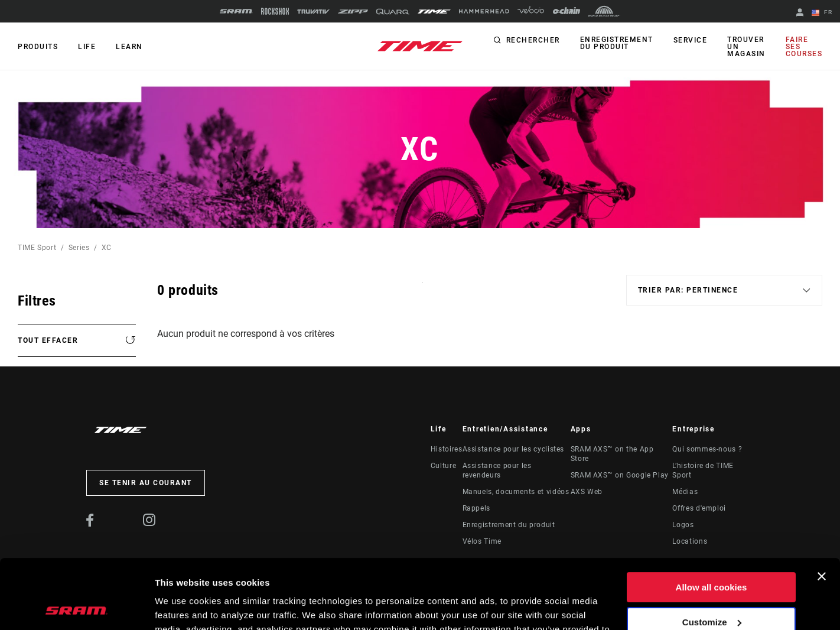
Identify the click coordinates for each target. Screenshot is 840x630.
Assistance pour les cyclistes (514, 449)
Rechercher (533, 40)
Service (691, 40)
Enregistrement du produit (617, 43)
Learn (129, 47)
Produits (38, 47)
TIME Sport (37, 248)
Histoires (447, 449)
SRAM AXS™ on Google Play (620, 475)
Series (79, 248)
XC (107, 248)
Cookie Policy (485, 574)
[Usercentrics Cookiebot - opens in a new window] (76, 607)
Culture (443, 466)
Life (87, 47)
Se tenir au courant (146, 483)
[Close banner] (822, 507)
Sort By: (423, 290)
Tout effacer (48, 340)
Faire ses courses (804, 47)
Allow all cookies (712, 518)
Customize (712, 552)
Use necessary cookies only (711, 587)
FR (822, 13)
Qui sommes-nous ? (707, 449)
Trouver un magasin (746, 47)
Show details (182, 607)
